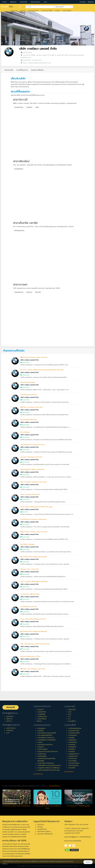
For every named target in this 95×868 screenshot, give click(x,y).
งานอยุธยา (72, 749)
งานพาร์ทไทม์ (42, 712)
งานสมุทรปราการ (74, 754)
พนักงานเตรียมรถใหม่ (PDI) (28, 420)
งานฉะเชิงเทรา (73, 742)
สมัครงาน (13, 2)
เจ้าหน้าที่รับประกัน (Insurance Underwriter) (33, 519)
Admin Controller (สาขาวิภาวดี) (30, 494)
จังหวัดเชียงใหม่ (19, 169)
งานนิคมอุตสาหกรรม (75, 728)
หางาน (4, 2)
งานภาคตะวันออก (74, 763)
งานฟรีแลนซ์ (41, 714)
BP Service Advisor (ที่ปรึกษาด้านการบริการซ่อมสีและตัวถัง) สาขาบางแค (42, 370)
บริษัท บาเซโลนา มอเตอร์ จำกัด (38, 49)
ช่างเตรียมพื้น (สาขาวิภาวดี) (28, 607)
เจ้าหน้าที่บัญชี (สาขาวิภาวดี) (28, 395)
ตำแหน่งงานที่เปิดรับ (37, 70)
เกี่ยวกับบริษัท (9, 70)
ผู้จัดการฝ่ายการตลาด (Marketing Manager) (34, 557)
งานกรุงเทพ (14, 11)
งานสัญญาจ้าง (42, 716)
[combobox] (39, 7)
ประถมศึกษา (72, 721)
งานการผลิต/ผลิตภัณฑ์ (45, 735)
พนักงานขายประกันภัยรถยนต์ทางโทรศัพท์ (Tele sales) (37, 507)
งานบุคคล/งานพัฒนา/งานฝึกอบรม (49, 768)
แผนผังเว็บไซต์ (42, 829)
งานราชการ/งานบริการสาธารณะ (48, 752)
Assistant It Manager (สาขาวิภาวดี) (31, 457)
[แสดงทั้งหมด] (38, 774)
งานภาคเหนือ (72, 761)
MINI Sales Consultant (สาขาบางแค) (31, 407)
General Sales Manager (28, 382)
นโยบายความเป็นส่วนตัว (45, 834)
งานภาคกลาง (73, 758)
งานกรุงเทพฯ (73, 735)
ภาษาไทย (83, 2)
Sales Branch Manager (28, 544)
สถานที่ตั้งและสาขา (22, 70)
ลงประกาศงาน (35, 2)
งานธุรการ (41, 747)
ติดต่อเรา (40, 827)
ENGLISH (91, 2)
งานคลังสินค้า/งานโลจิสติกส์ (46, 740)
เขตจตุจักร (29, 107)
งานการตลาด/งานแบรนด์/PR (47, 733)
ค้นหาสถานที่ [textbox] (62, 7)
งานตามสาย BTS (33, 11)
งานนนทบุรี (72, 745)
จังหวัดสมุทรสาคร (19, 231)
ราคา (45, 2)
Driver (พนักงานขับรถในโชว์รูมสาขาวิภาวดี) (33, 619)
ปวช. (70, 714)
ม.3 (69, 719)
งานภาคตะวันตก (73, 765)
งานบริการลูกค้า (42, 749)
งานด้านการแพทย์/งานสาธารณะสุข (48, 770)
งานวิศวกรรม (42, 754)
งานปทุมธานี (72, 747)
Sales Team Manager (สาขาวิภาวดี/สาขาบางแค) (35, 644)
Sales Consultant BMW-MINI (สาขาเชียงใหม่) (34, 582)
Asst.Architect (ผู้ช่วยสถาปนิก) (30, 594)
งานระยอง (72, 752)
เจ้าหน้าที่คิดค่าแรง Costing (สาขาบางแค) (33, 445)
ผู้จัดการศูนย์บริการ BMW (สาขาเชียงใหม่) (32, 469)
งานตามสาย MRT (47, 11)
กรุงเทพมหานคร (19, 107)
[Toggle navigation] (20, 7)
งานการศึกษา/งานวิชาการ (46, 738)
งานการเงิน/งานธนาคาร (45, 745)
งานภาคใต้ (72, 768)
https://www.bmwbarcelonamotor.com (37, 63)
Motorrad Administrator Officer (31, 656)
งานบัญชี (23, 11)
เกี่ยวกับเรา (41, 825)
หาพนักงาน (10, 730)
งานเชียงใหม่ (72, 740)
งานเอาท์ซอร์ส (42, 719)
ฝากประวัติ (24, 2)
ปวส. (70, 712)
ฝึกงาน (40, 721)
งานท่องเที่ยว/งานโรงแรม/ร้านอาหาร (49, 765)
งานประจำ (41, 710)
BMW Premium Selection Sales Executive (34, 357)
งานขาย (57, 11)
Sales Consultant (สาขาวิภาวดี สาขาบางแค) (34, 482)
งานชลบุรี (71, 738)
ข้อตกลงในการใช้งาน (44, 832)
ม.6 (69, 716)
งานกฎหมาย (41, 728)
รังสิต (37, 107)
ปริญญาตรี (72, 710)
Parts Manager (25, 432)
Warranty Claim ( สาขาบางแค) (30, 569)
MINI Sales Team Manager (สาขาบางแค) (33, 669)
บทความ (9, 721)
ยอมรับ (88, 862)
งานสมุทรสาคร (73, 756)
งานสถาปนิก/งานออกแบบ (46, 763)
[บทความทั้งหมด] (54, 786)
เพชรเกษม (29, 292)
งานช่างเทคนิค (67, 11)
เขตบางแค (38, 292)
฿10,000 (25, 512)
